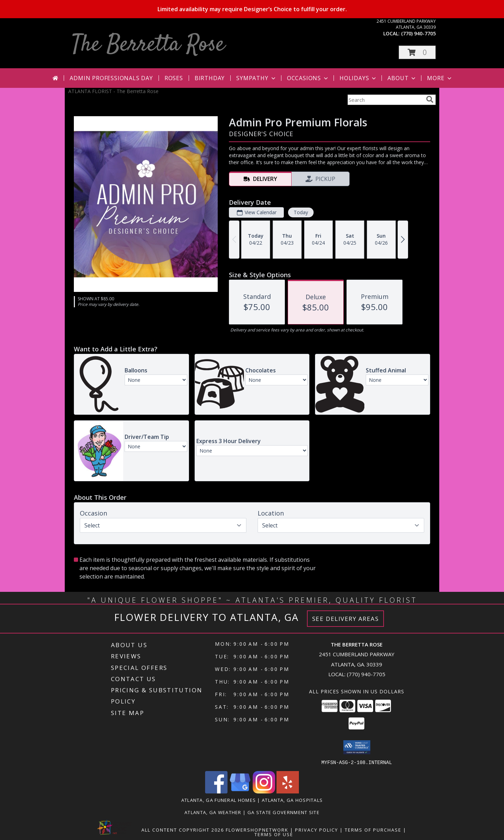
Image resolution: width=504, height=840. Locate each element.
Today (301, 212)
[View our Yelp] (288, 791)
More (440, 78)
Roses (174, 78)
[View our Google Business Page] (240, 791)
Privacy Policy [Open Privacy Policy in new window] (317, 829)
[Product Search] (385, 100)
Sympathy (256, 78)
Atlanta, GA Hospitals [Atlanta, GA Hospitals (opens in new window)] (292, 800)
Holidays (358, 78)
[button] (417, 52)
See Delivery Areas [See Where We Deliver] (346, 619)
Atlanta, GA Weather (213, 812)
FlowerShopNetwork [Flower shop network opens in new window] (257, 829)
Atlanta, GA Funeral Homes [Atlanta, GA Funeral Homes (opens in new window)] (219, 800)
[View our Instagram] (264, 791)
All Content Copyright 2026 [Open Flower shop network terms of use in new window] (183, 829)
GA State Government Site (283, 812)
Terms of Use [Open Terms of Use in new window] (274, 834)
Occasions (308, 78)
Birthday (210, 78)
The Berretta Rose (148, 45)
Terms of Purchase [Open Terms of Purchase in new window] (373, 829)
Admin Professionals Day (111, 78)
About (402, 78)
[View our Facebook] (216, 791)
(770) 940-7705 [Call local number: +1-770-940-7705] (418, 33)
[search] (430, 99)
